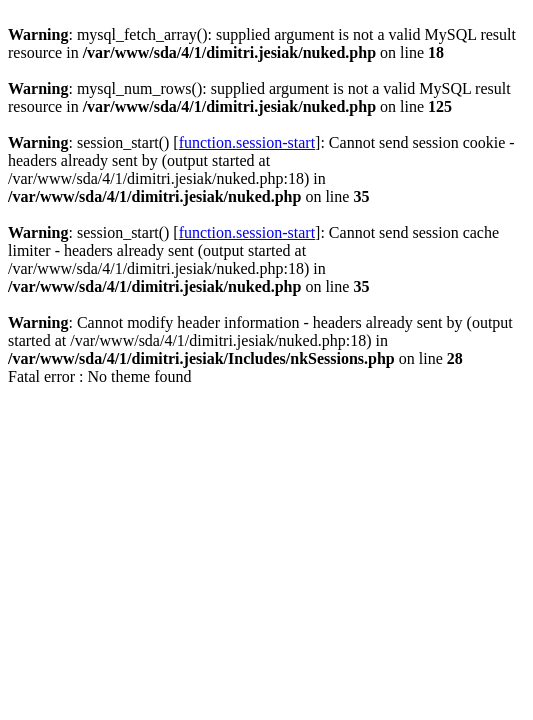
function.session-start (247, 142)
